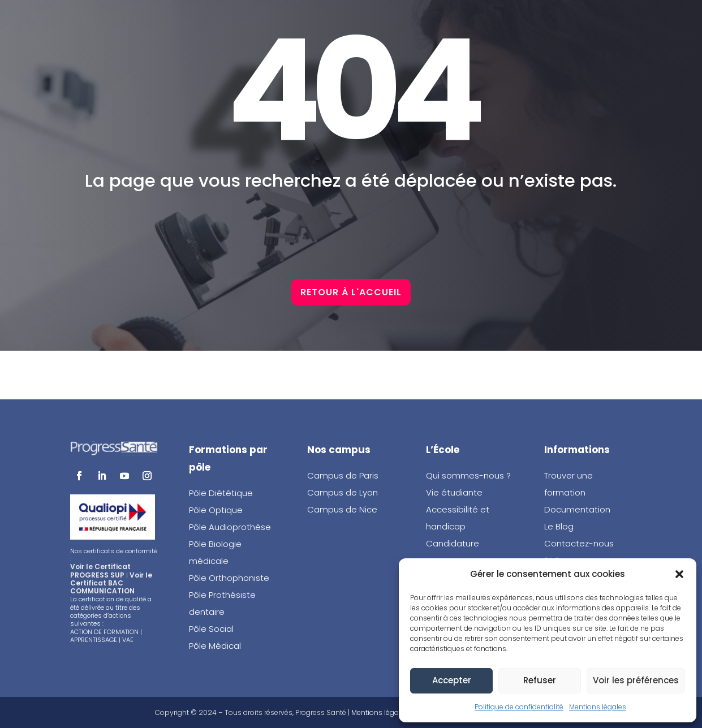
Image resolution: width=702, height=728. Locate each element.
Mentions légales (598, 707)
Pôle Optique (216, 510)
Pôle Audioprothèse (230, 527)
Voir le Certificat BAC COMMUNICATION (111, 583)
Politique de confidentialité (519, 707)
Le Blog (559, 526)
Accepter (452, 680)
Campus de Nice (342, 509)
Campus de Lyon (343, 492)
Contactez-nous (579, 543)
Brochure (454, 23)
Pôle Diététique (221, 493)
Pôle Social (211, 629)
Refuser (540, 680)
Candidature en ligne (349, 23)
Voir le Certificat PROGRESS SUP (100, 570)
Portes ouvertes (548, 23)
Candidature (453, 543)
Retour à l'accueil (351, 340)
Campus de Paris (343, 475)
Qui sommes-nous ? (468, 475)
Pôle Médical (215, 646)
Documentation (577, 509)
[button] (679, 574)
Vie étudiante (454, 492)
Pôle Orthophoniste (229, 578)
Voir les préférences (636, 680)
